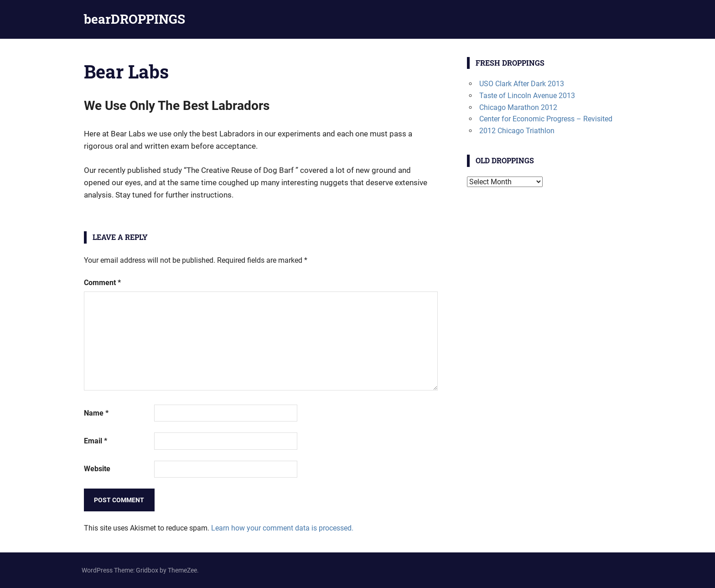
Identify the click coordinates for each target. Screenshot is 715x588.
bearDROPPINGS (135, 19)
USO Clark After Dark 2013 (522, 84)
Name (96, 413)
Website (97, 469)
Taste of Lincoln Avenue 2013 (527, 96)
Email (96, 441)
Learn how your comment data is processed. (282, 528)
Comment (102, 283)
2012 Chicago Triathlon (517, 131)
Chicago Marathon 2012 (518, 107)
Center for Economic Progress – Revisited (546, 119)
